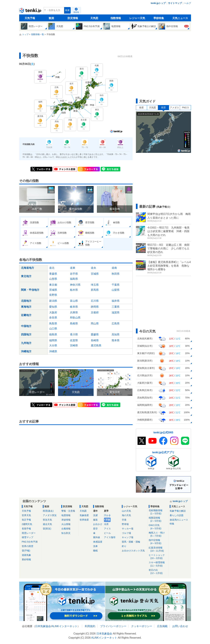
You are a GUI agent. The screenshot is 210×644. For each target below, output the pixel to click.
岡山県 (95, 323)
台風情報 (66, 529)
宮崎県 (74, 345)
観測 (51, 18)
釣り (124, 546)
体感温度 (98, 542)
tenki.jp (31, 11)
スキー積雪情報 (158, 564)
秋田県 (116, 274)
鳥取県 (53, 323)
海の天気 (126, 515)
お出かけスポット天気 (133, 551)
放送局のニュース (179, 520)
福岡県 (53, 340)
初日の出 (158, 572)
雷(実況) (47, 529)
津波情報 (66, 520)
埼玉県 (95, 285)
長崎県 (95, 340)
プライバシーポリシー (113, 626)
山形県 (53, 279)
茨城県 (53, 290)
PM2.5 (185, 108)
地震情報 (66, 515)
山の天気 (126, 511)
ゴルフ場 (126, 533)
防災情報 (73, 18)
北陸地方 (26, 301)
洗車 (95, 546)
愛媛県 (95, 334)
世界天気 (26, 515)
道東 (73, 268)
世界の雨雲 (28, 546)
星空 (95, 529)
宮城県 (95, 274)
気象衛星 (84, 515)
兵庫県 (74, 312)
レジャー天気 (137, 18)
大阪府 (53, 312)
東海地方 (26, 307)
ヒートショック (158, 557)
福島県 (74, 279)
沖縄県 (53, 351)
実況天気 (47, 520)
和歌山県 (75, 318)
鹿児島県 (96, 345)
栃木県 (74, 290)
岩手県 (74, 274)
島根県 (74, 323)
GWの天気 (158, 527)
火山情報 (66, 524)
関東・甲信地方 (30, 290)
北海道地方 (28, 268)
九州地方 (26, 343)
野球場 (125, 524)
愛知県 (53, 307)
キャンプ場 (128, 537)
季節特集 (159, 18)
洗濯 (95, 515)
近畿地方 (26, 315)
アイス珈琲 (110, 537)
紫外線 (97, 537)
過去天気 (47, 524)
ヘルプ (188, 3)
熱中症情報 (158, 542)
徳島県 (53, 334)
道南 (114, 268)
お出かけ (98, 524)
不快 (108, 520)
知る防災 (66, 533)
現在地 (76, 12)
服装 (95, 520)
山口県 (53, 329)
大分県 (53, 345)
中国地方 (26, 326)
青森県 (53, 274)
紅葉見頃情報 (158, 549)
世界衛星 (84, 520)
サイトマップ (175, 3)
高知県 (116, 334)
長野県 (53, 295)
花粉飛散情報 (158, 512)
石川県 (95, 301)
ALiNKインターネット (64, 626)
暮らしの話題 (177, 515)
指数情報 (116, 18)
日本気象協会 (43, 626)
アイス (107, 529)
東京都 (53, 285)
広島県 (116, 323)
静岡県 (95, 307)
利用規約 (90, 626)
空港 (124, 520)
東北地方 (26, 276)
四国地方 (26, 334)
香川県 (74, 334)
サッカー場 (128, 529)
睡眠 (95, 551)
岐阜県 (74, 307)
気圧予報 (26, 520)
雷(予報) (26, 551)
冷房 (106, 524)
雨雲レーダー (29, 533)
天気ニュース (180, 18)
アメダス (174, 108)
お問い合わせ (180, 626)
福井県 (116, 301)
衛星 (141, 108)
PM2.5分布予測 (30, 542)
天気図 (94, 18)
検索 (67, 10)
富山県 (74, 301)
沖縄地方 (26, 351)
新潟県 (53, 301)
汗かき (107, 515)
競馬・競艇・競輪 (131, 542)
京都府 (95, 312)
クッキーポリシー (142, 626)
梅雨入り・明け (158, 534)
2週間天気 (27, 524)
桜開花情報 (158, 519)
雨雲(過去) (48, 511)
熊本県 (116, 340)
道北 (52, 268)
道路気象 (26, 555)
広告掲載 (162, 626)
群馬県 (95, 290)
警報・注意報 (68, 511)
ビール (107, 533)
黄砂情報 (26, 559)
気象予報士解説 (178, 511)
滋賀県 (116, 312)
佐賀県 (74, 340)
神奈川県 (75, 285)
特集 (172, 524)
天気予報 (30, 18)
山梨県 (116, 290)
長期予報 (26, 529)
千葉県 (116, 285)
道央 (93, 268)
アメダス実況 (50, 515)
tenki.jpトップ (158, 3)
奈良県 (53, 318)
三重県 (116, 307)
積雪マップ (28, 537)
